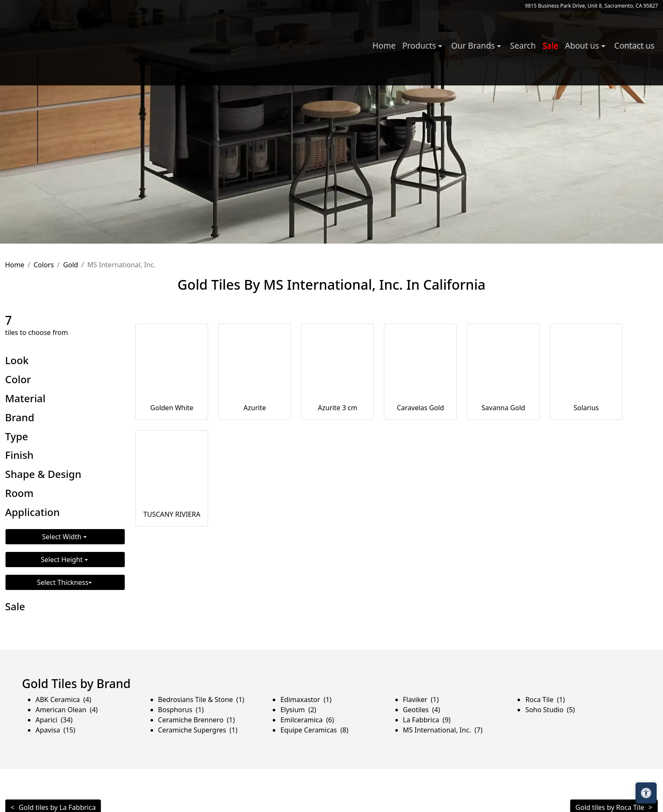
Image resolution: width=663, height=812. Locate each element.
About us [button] (583, 45)
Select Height (63, 560)
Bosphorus (181, 710)
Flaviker (421, 700)
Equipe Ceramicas (314, 730)
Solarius (586, 408)
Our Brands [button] (474, 45)
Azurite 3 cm (338, 408)
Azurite (255, 408)
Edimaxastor (306, 700)
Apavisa (55, 730)
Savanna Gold (503, 408)
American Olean (67, 710)
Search (523, 45)
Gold (70, 265)
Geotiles (422, 710)
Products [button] (420, 45)
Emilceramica (307, 720)
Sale (550, 45)
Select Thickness (63, 582)
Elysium (298, 710)
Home (384, 45)
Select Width (63, 537)
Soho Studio (550, 710)
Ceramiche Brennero (197, 720)
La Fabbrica (427, 720)
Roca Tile (545, 700)
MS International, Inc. (443, 730)
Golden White (172, 408)
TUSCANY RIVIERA (172, 514)
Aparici (54, 720)
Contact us (634, 45)
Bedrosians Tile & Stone (201, 700)
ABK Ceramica (63, 700)
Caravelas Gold (420, 408)
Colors (44, 265)
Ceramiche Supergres (198, 730)
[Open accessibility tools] (646, 793)
